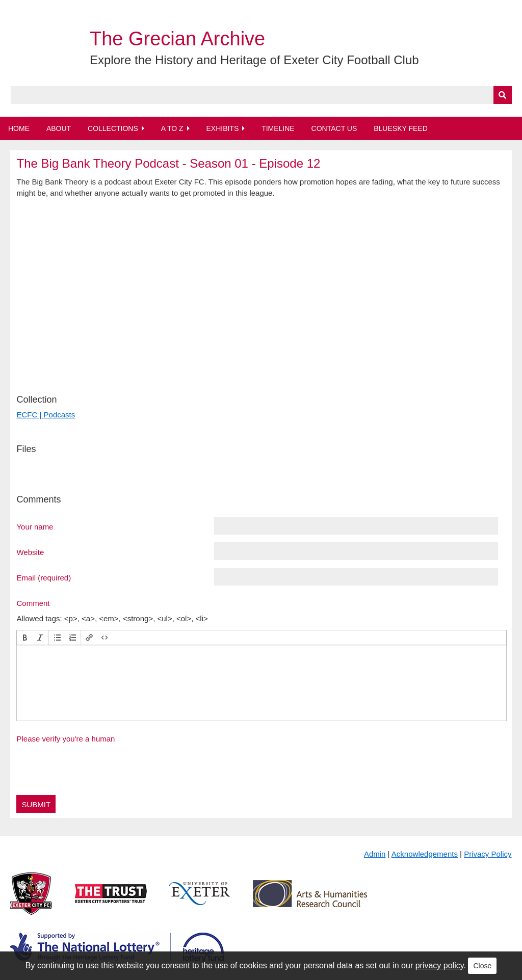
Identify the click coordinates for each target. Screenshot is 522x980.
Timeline (278, 128)
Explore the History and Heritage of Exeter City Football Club (254, 60)
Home (19, 128)
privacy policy (440, 965)
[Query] (261, 95)
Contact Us (334, 128)
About (59, 128)
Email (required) (44, 577)
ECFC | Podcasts (46, 415)
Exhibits (222, 128)
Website (30, 552)
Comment (33, 603)
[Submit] (503, 95)
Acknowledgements (425, 854)
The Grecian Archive (177, 39)
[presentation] (25, 638)
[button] (25, 638)
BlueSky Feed (401, 128)
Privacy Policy (488, 854)
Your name (35, 526)
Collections (113, 128)
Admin (375, 854)
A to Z (172, 128)
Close (482, 966)
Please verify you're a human (66, 739)
